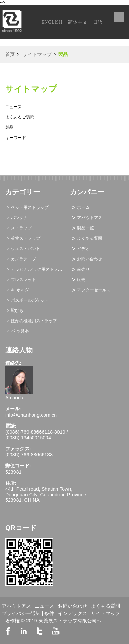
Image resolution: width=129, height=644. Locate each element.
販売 (81, 280)
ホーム (83, 207)
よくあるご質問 (20, 117)
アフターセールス (94, 290)
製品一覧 (85, 228)
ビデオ (83, 249)
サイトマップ (105, 613)
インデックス (72, 614)
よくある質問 (90, 238)
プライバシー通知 (21, 614)
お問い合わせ (90, 259)
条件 (49, 614)
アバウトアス (90, 218)
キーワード (16, 138)
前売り (83, 269)
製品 (9, 127)
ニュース (14, 107)
